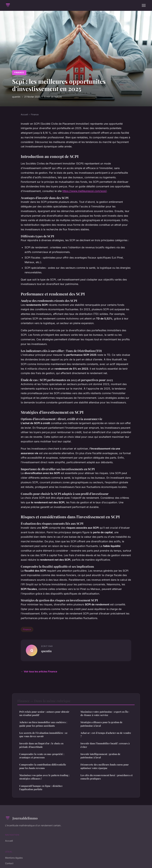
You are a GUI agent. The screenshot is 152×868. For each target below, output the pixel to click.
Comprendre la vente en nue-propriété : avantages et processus (42, 756)
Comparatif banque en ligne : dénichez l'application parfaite (41, 788)
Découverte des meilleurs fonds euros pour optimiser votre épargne (105, 766)
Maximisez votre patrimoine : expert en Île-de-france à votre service (105, 713)
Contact (9, 863)
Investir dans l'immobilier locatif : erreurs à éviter (105, 745)
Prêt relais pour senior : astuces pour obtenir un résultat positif (44, 713)
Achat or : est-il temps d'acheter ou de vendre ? (106, 735)
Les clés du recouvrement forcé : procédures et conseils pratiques (106, 777)
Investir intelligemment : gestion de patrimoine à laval (100, 756)
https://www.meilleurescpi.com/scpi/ (84, 191)
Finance (19, 73)
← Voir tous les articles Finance (39, 671)
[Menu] (144, 5)
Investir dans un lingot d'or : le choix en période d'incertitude (41, 745)
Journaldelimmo (21, 818)
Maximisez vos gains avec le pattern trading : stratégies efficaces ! (44, 777)
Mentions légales (14, 858)
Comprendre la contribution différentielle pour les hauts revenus (43, 766)
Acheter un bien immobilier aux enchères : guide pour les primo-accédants (43, 724)
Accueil (24, 114)
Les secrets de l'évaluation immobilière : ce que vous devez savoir (43, 735)
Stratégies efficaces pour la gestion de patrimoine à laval (101, 724)
